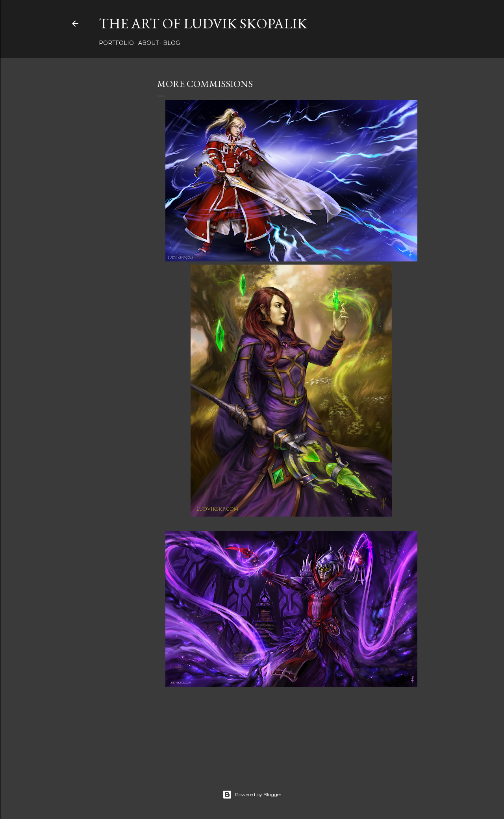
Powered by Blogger (252, 795)
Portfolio (116, 43)
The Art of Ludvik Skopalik (203, 23)
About (148, 43)
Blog (171, 43)
